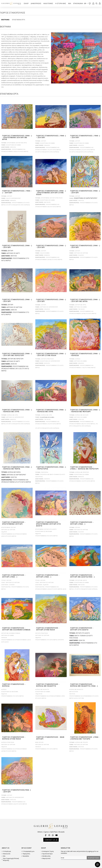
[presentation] (74, 863)
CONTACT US (50, 840)
